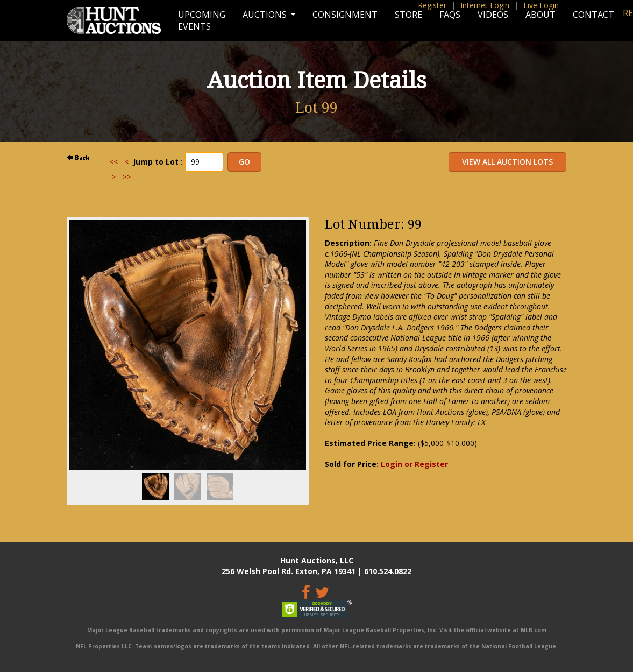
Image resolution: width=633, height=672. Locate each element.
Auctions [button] (266, 15)
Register (432, 5)
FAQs (450, 15)
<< (113, 162)
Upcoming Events (202, 20)
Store (408, 15)
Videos (493, 15)
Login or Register (414, 464)
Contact (593, 15)
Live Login (541, 5)
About (540, 15)
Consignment (345, 15)
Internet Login (485, 5)
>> (126, 177)
